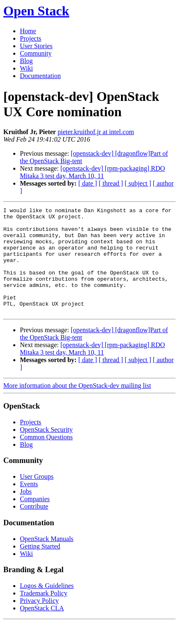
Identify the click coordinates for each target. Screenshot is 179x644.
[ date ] (88, 183)
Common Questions (46, 458)
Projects (31, 38)
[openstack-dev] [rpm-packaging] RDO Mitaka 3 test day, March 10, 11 (92, 172)
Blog (26, 61)
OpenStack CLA (42, 629)
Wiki (26, 68)
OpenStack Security (46, 451)
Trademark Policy (44, 614)
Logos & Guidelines (47, 607)
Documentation (40, 76)
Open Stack (36, 11)
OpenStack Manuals (47, 560)
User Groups (37, 498)
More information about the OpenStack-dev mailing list (77, 407)
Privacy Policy (39, 622)
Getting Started (40, 567)
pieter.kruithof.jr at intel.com (96, 132)
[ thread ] (111, 183)
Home (28, 31)
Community (36, 53)
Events (29, 505)
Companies (35, 520)
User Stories (36, 46)
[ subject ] (138, 183)
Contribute (34, 528)
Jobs (26, 513)
